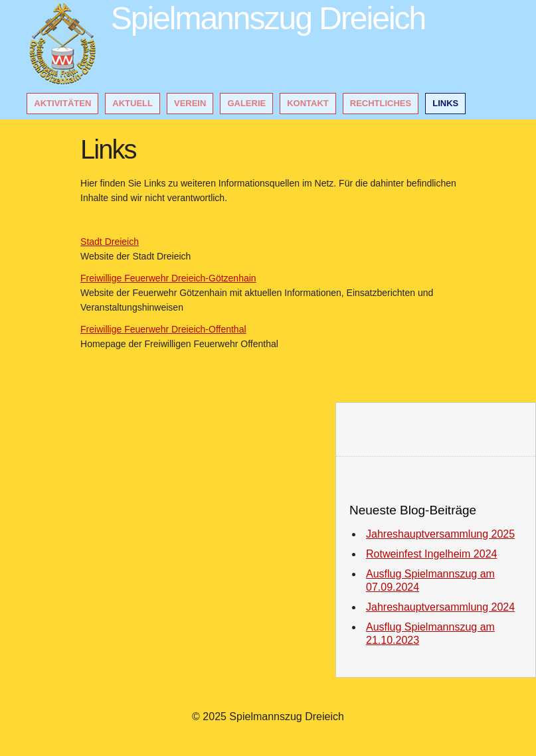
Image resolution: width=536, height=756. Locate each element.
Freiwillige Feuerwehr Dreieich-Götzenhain (168, 278)
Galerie (246, 103)
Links (445, 103)
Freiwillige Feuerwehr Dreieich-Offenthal (163, 329)
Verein (190, 103)
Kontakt (308, 103)
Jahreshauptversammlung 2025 (440, 534)
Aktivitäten (62, 103)
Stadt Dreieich (110, 242)
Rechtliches (381, 103)
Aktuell (133, 103)
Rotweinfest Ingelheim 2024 (431, 554)
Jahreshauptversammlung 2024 (440, 607)
